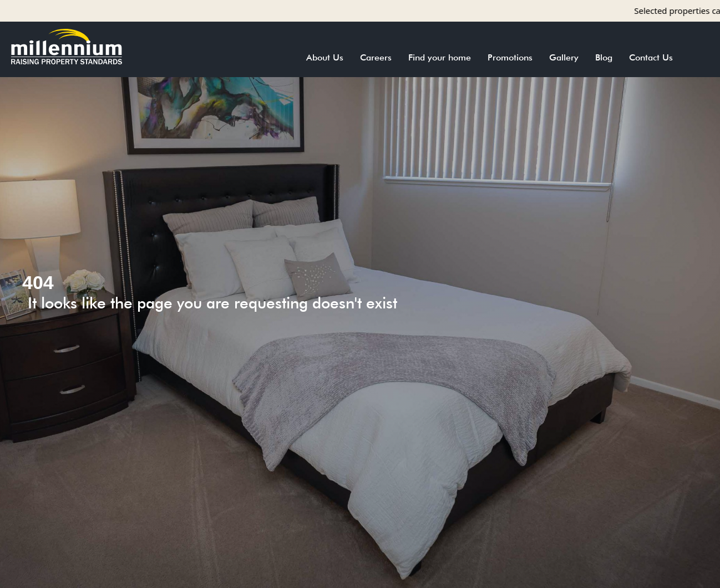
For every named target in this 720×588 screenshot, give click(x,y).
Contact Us (651, 57)
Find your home (440, 57)
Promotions (510, 57)
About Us (325, 57)
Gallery (564, 57)
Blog (604, 57)
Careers (376, 57)
